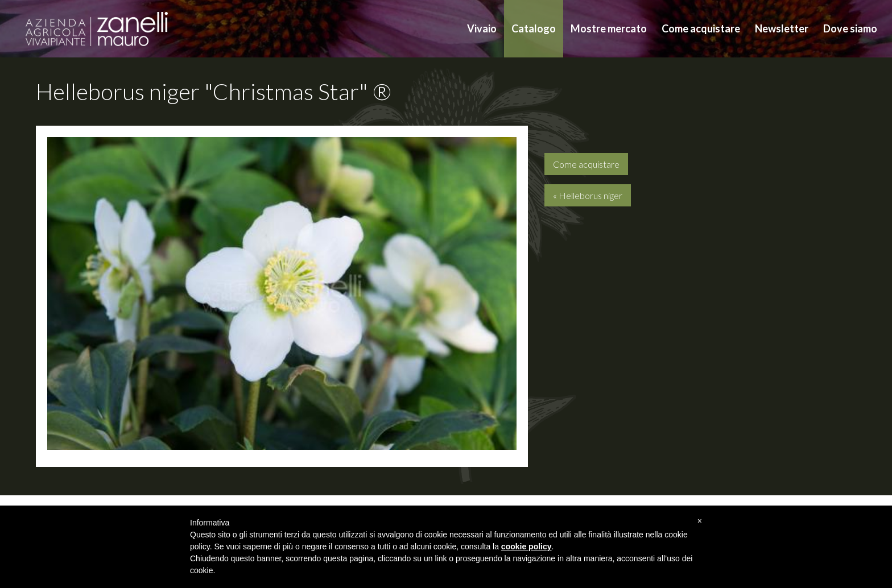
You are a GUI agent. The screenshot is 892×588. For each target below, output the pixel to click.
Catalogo (534, 28)
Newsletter (782, 28)
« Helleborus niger (588, 195)
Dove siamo (850, 28)
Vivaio (482, 28)
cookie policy (526, 546)
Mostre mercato (609, 28)
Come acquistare (701, 28)
